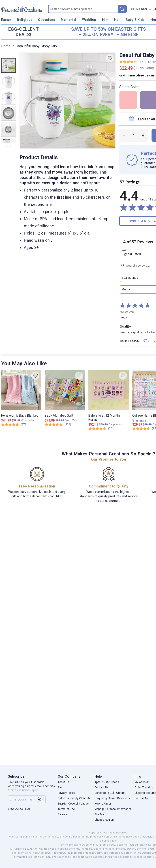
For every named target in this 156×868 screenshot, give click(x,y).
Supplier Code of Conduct (74, 804)
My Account (142, 782)
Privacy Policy (66, 793)
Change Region (104, 820)
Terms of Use (66, 809)
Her (117, 20)
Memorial (68, 20)
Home (6, 46)
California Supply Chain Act (75, 798)
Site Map (100, 814)
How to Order (103, 804)
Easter (6, 20)
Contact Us (102, 788)
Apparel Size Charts (107, 782)
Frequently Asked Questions (112, 798)
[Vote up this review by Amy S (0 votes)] (146, 341)
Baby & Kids (135, 20)
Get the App (142, 798)
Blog (61, 788)
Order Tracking (144, 788)
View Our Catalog (19, 809)
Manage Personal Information (113, 809)
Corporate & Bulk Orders (110, 793)
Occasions (47, 20)
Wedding (89, 20)
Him (105, 20)
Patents (63, 814)
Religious (25, 20)
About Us (63, 782)
